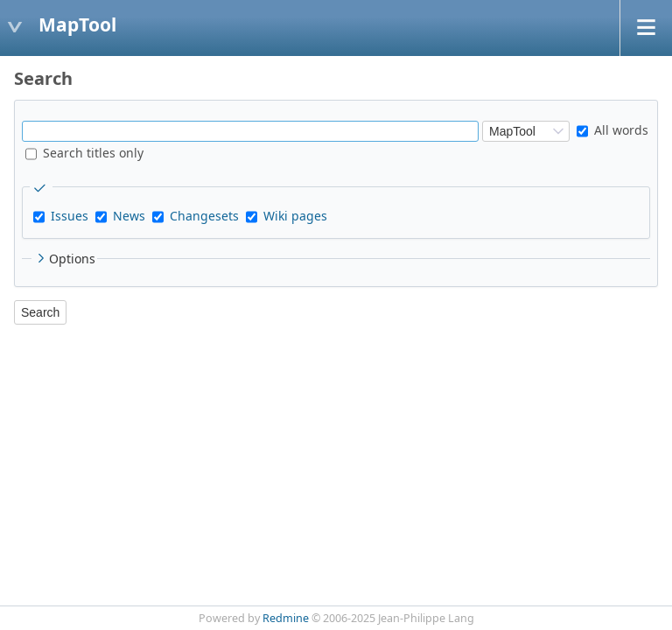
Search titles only (84, 153)
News (129, 216)
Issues (70, 216)
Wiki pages (295, 216)
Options (64, 259)
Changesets (204, 216)
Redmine (286, 618)
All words (612, 130)
